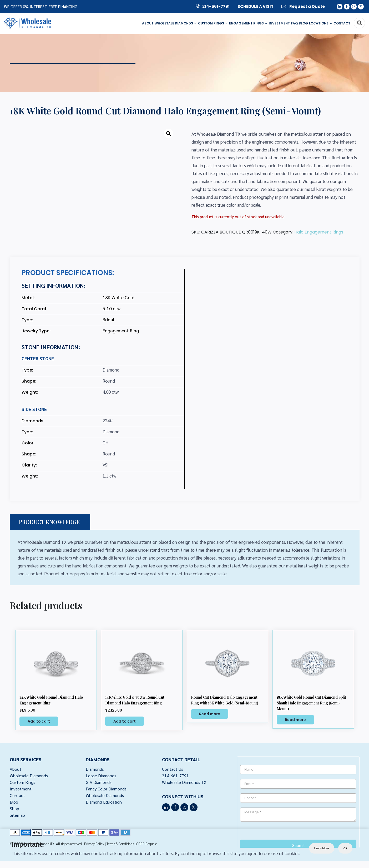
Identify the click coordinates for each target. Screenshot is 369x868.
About (148, 23)
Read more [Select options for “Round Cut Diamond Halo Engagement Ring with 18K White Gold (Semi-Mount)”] (210, 714)
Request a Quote (303, 6)
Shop (15, 810)
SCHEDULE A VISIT (256, 6)
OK (345, 848)
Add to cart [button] (39, 721)
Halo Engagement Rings (319, 232)
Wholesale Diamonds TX (185, 783)
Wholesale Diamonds (176, 23)
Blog (303, 23)
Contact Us (173, 769)
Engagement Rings (248, 23)
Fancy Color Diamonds (107, 790)
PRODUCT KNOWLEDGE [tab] (49, 522)
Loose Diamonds (102, 776)
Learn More (322, 848)
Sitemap (17, 817)
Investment (279, 23)
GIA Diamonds (99, 783)
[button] (169, 134)
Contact (342, 23)
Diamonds (95, 769)
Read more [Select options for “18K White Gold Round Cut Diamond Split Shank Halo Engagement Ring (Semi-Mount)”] (295, 720)
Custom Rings (213, 23)
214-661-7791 (213, 6)
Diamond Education (104, 803)
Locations (321, 23)
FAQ (294, 23)
